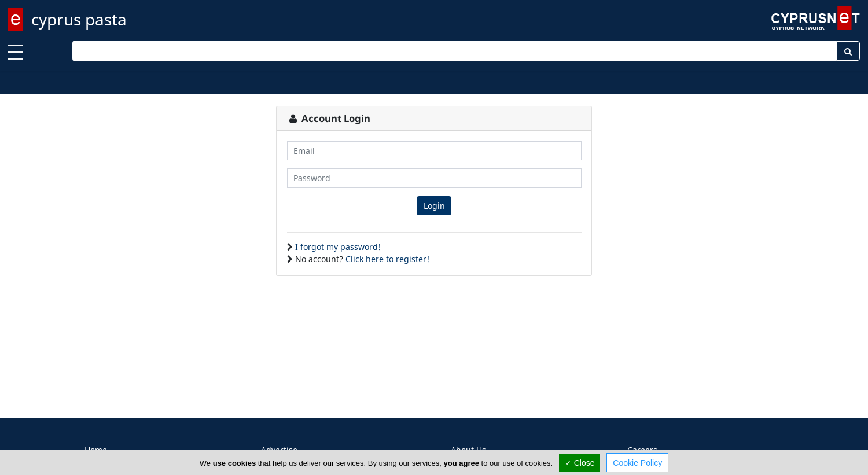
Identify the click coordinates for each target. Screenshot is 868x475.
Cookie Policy (637, 463)
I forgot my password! (338, 247)
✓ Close (580, 463)
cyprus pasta (79, 19)
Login (434, 206)
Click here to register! (387, 259)
